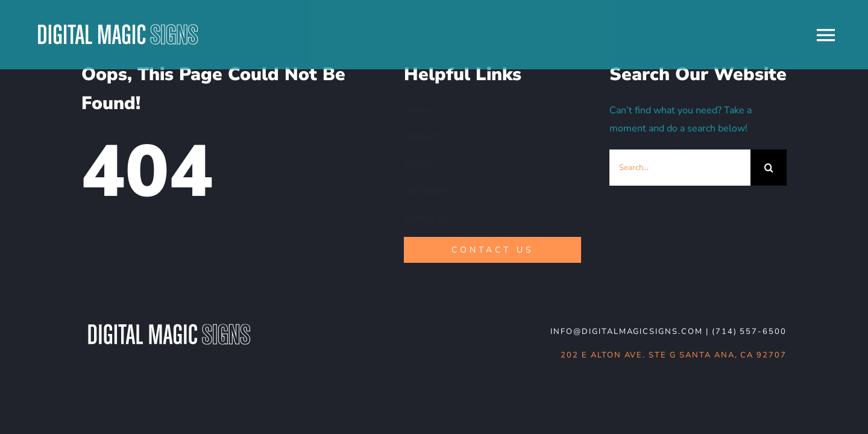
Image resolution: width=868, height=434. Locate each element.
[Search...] (680, 168)
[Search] (769, 168)
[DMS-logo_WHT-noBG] (169, 325)
